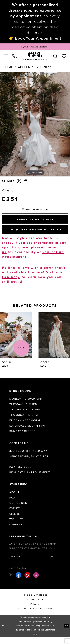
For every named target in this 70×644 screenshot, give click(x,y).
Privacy (35, 611)
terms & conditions (35, 602)
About (14, 498)
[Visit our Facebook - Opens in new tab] (19, 582)
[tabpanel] (35, 126)
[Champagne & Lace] (35, 57)
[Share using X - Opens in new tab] (19, 182)
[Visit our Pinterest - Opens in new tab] (28, 582)
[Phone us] (14, 57)
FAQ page (11, 283)
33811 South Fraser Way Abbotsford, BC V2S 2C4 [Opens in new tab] (29, 460)
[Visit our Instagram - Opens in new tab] (37, 582)
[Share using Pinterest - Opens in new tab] (26, 182)
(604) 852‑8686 (20, 473)
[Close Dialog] (3, 633)
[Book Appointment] (35, 47)
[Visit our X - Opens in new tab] (11, 582)
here (35, 641)
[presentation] (16, 341)
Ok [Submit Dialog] (66, 633)
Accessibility (35, 606)
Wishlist (16, 525)
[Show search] (55, 57)
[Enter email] (35, 563)
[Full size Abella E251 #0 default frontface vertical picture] (35, 126)
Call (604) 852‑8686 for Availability (38, 235)
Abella (24, 68)
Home (8, 68)
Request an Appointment (30, 479)
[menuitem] (6, 57)
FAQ (12, 504)
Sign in (15, 520)
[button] (6, 57)
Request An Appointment (35, 223)
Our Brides (18, 509)
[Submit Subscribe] (59, 563)
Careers (16, 531)
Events (15, 515)
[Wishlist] (64, 57)
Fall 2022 (43, 68)
